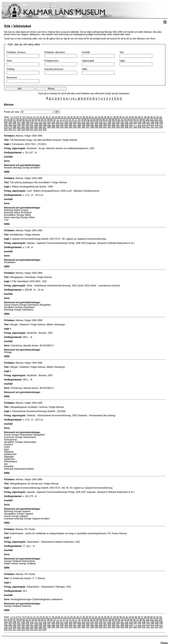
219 (23, 129)
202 (109, 127)
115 (53, 122)
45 (136, 117)
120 (75, 122)
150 (45, 124)
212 (152, 127)
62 (30, 120)
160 (88, 124)
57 (14, 120)
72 (61, 120)
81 (88, 120)
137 (148, 122)
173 (144, 124)
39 (117, 117)
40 (121, 117)
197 (88, 127)
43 (130, 117)
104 (6, 122)
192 (66, 127)
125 (96, 122)
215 (6, 129)
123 (88, 122)
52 (157, 117)
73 (64, 120)
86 (104, 120)
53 (161, 117)
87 (107, 120)
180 (14, 127)
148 (36, 124)
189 (53, 127)
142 (10, 124)
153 (58, 124)
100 (148, 120)
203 (114, 127)
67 (45, 120)
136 (144, 122)
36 (108, 117)
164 (105, 124)
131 (122, 122)
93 (125, 120)
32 (96, 117)
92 (122, 120)
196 (83, 127)
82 (91, 120)
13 (38, 117)
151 (49, 124)
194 (75, 127)
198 (92, 127)
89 (113, 120)
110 (32, 122)
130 (118, 122)
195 (79, 127)
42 (127, 117)
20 (59, 117)
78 (79, 120)
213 (157, 127)
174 (148, 124)
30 (90, 117)
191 (62, 127)
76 (73, 120)
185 (36, 127)
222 (36, 129)
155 (66, 124)
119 (71, 122)
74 (67, 120)
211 (148, 127)
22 (65, 117)
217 (14, 129)
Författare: (10, 136)
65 (39, 120)
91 (119, 120)
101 (152, 120)
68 (48, 120)
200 (101, 127)
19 (56, 117)
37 (111, 117)
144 (19, 124)
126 (101, 122)
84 (98, 120)
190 (58, 127)
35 (105, 117)
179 (10, 127)
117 (62, 122)
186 (40, 127)
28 (84, 117)
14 (41, 117)
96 (134, 120)
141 (6, 124)
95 (131, 120)
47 (142, 117)
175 (152, 124)
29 (87, 117)
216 (10, 129)
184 (32, 127)
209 (140, 127)
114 (49, 122)
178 (6, 127)
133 (131, 122)
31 (93, 117)
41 (124, 117)
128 (109, 122)
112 (40, 122)
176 (157, 124)
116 (58, 122)
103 (160, 120)
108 (23, 122)
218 (19, 129)
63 (33, 120)
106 (14, 122)
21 (62, 117)
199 (96, 127)
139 (157, 122)
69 (51, 120)
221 (32, 129)
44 (133, 117)
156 (71, 124)
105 (10, 122)
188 (49, 127)
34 (102, 117)
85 (101, 120)
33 (99, 117)
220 (27, 129)
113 (45, 122)
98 (141, 120)
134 (135, 122)
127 (105, 122)
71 (57, 120)
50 (151, 117)
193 (71, 127)
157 (75, 124)
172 (140, 124)
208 (135, 127)
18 (53, 117)
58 (18, 120)
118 (66, 122)
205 (122, 127)
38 (114, 117)
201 (105, 127)
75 (70, 120)
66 (42, 120)
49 (148, 117)
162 (96, 124)
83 (94, 120)
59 (21, 120)
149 (40, 124)
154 (62, 124)
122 (83, 122)
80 (85, 120)
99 (144, 120)
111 (36, 122)
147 (32, 124)
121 (79, 122)
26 (78, 117)
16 (47, 117)
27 (80, 117)
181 (19, 127)
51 (154, 117)
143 (14, 124)
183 (27, 127)
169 (127, 124)
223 (40, 129)
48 (145, 117)
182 (23, 127)
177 (161, 124)
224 (45, 129)
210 (144, 127)
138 (152, 122)
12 (34, 117)
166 (114, 124)
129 (114, 122)
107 (19, 122)
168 (122, 124)
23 (68, 117)
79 (82, 120)
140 (161, 122)
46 (139, 117)
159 (83, 124)
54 (5, 120)
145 (23, 124)
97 (138, 120)
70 (55, 120)
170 (131, 124)
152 (53, 124)
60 (24, 120)
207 (131, 127)
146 (27, 124)
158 (79, 124)
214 (161, 127)
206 (127, 127)
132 (127, 122)
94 (128, 120)
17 (50, 117)
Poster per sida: (29, 112)
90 (116, 120)
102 (156, 120)
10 (28, 117)
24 (71, 117)
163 (101, 124)
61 (27, 120)
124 (92, 122)
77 (76, 120)
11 (31, 117)
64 (36, 120)
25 (74, 117)
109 (27, 122)
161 (92, 124)
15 (44, 117)
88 (110, 120)
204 (118, 127)
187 (45, 127)
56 (11, 120)
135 (140, 122)
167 (118, 124)
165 (109, 124)
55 (8, 120)
